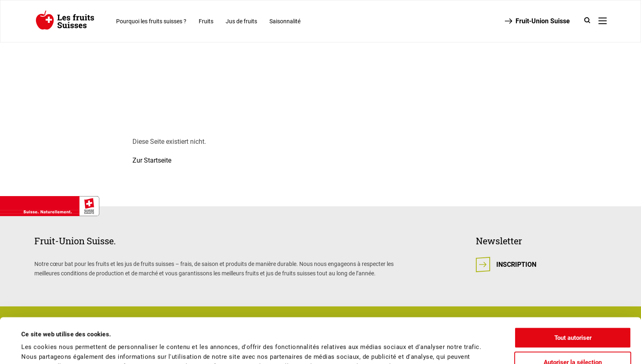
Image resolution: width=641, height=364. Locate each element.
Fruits (206, 21)
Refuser (573, 341)
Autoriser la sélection (573, 317)
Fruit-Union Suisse (543, 21)
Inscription (516, 265)
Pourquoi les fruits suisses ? (151, 21)
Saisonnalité (285, 21)
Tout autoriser (573, 293)
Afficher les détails (348, 348)
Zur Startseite (152, 160)
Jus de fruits (241, 21)
